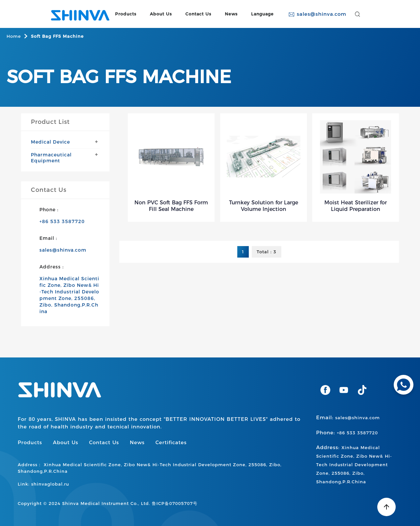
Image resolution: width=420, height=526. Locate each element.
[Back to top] (386, 507)
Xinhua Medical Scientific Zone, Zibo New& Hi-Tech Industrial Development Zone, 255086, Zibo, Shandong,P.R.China (69, 295)
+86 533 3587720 (62, 221)
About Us (161, 14)
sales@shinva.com (317, 14)
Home (14, 36)
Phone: (347, 433)
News (231, 14)
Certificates (171, 442)
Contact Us (198, 14)
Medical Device (50, 142)
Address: (354, 464)
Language (262, 14)
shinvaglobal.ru (50, 484)
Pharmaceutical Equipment (51, 158)
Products (126, 14)
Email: (348, 417)
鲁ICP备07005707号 (175, 503)
